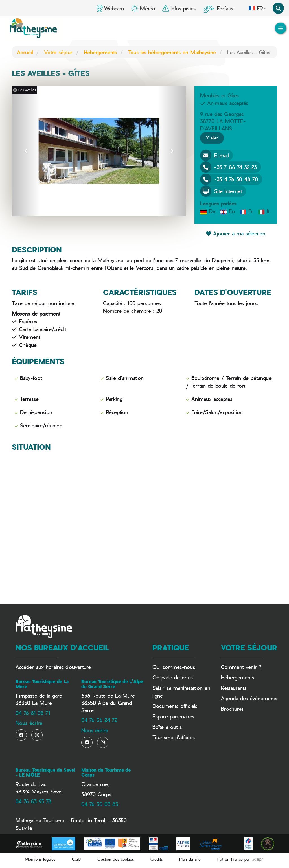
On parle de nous (173, 677)
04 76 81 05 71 (33, 713)
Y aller (212, 138)
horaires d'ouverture (68, 667)
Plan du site (190, 859)
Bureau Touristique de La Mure (42, 684)
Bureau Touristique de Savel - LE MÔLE (45, 773)
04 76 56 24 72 (99, 720)
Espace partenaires (173, 716)
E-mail (214, 155)
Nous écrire (29, 723)
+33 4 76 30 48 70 (229, 179)
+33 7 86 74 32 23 (228, 167)
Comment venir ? (241, 667)
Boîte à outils (167, 727)
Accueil (25, 52)
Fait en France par (240, 859)
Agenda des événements (249, 698)
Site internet (221, 191)
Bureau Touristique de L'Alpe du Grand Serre (112, 684)
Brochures (232, 709)
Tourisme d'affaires (174, 737)
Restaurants (234, 688)
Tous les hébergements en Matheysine (172, 52)
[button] (26, 151)
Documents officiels (175, 706)
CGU (76, 859)
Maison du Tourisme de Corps (106, 773)
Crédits (156, 859)
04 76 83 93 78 (33, 801)
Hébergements (100, 52)
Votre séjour (58, 52)
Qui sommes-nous (174, 667)
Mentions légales (40, 859)
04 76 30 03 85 (100, 804)
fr (257, 8)
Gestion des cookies (116, 859)
